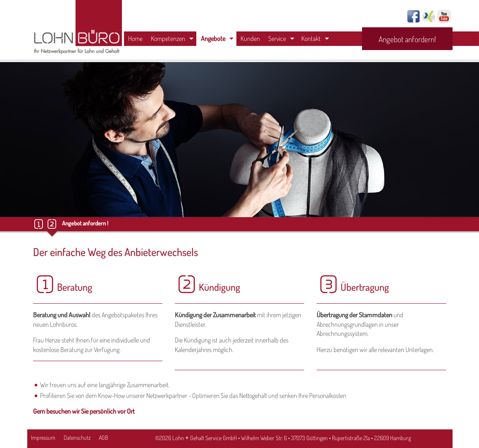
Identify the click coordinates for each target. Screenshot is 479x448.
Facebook (413, 16)
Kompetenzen (168, 38)
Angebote (213, 38)
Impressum (43, 437)
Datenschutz (77, 437)
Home (135, 38)
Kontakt (311, 38)
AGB (103, 437)
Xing (429, 16)
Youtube (444, 16)
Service (277, 38)
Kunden (250, 38)
